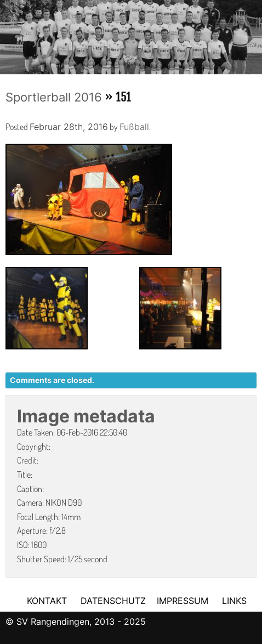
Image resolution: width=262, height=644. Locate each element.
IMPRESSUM (184, 601)
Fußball (134, 127)
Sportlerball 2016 (54, 97)
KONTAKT (47, 601)
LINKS (234, 601)
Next (254, 33)
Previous (8, 33)
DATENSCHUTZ (113, 601)
